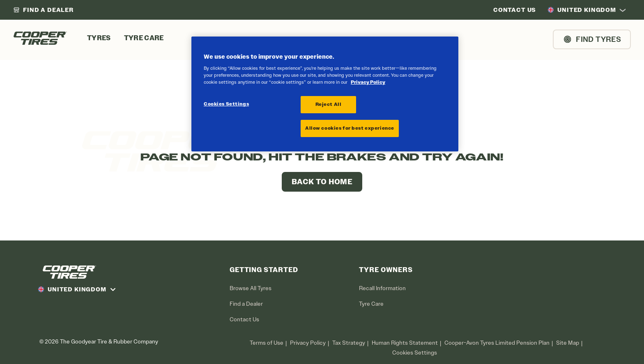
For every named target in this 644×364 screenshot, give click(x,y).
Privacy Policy (308, 343)
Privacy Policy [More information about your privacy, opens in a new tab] (368, 82)
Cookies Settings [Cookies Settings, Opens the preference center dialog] (226, 104)
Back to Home (322, 182)
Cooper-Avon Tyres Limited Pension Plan (497, 343)
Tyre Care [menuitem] (144, 38)
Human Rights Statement (405, 343)
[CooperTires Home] (40, 38)
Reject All (329, 104)
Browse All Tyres (251, 288)
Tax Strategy (349, 343)
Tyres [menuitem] (99, 38)
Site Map (568, 343)
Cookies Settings (415, 353)
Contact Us (244, 319)
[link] (43, 10)
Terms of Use (267, 343)
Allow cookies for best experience (350, 128)
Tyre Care (371, 304)
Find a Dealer (246, 304)
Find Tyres (592, 39)
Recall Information (382, 288)
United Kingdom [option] (582, 10)
